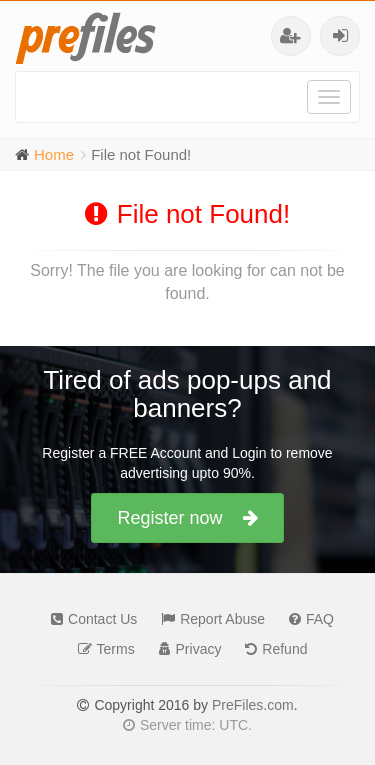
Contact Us (89, 619)
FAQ (306, 619)
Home (54, 154)
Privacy (185, 649)
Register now (187, 518)
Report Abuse (208, 619)
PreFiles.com (253, 705)
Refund (271, 649)
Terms (101, 649)
